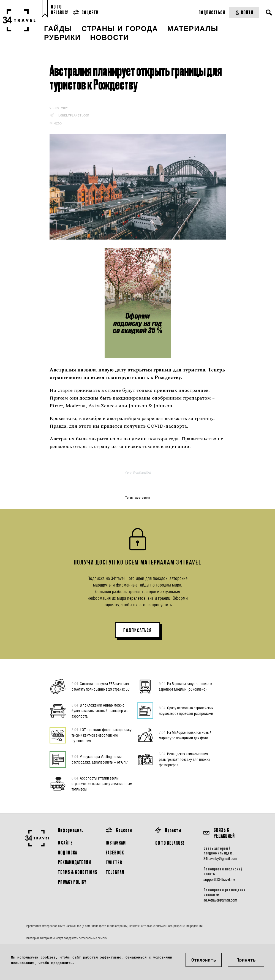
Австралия (143, 498)
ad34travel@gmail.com (220, 900)
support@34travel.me (219, 879)
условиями (163, 957)
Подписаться (212, 12)
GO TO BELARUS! (170, 843)
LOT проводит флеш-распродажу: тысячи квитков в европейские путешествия (102, 735)
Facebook (115, 852)
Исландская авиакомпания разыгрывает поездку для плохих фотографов (184, 759)
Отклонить (204, 960)
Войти (244, 12)
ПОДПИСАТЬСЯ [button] (137, 630)
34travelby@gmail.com (220, 859)
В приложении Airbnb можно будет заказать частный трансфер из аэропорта (100, 710)
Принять (246, 960)
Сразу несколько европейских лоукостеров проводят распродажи (186, 710)
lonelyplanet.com (74, 115)
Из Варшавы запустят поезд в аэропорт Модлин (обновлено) (185, 686)
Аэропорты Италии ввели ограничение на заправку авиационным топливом (102, 783)
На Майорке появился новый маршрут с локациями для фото (185, 735)
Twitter (114, 862)
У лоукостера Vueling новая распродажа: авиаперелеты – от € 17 (100, 759)
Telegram (115, 872)
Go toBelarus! (60, 9)
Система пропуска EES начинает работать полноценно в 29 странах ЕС (101, 686)
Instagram (116, 842)
